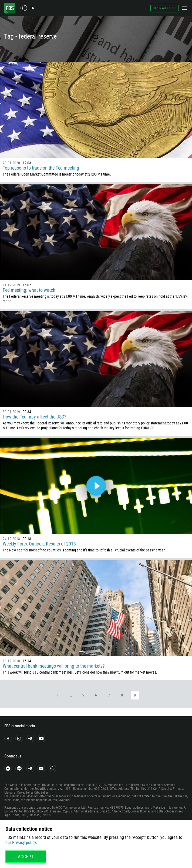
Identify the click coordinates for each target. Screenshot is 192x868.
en (32, 8)
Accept (26, 857)
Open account (164, 8)
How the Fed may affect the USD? (35, 417)
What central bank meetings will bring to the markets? (54, 666)
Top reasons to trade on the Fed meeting (41, 168)
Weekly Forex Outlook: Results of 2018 (39, 544)
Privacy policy (24, 843)
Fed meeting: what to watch (29, 290)
